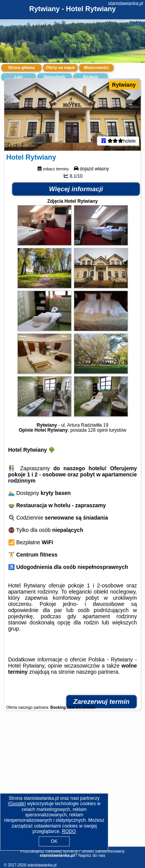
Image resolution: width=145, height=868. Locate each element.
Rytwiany (124, 85)
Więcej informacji (76, 189)
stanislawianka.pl (125, 3)
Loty (18, 77)
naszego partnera (97, 672)
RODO (69, 831)
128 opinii (98, 430)
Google (17, 804)
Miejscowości (96, 68)
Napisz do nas (92, 855)
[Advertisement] (72, 786)
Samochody (55, 77)
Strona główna (21, 68)
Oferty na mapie (60, 68)
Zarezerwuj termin (102, 702)
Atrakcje (90, 77)
